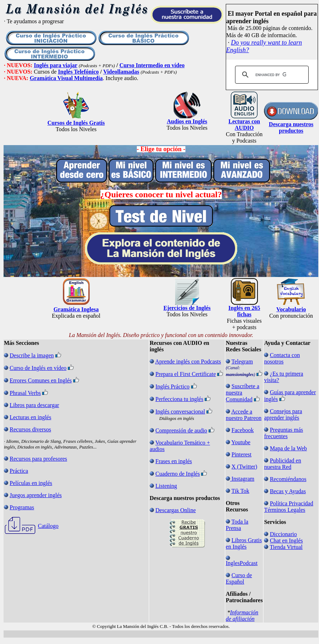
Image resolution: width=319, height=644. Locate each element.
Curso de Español (239, 578)
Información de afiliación (242, 616)
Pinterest (241, 454)
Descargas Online (176, 510)
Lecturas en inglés (30, 417)
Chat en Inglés (286, 541)
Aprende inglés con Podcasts (188, 361)
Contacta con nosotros (282, 358)
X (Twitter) (244, 467)
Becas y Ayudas (288, 491)
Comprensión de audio (181, 430)
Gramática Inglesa (76, 309)
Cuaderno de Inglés (178, 474)
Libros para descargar (34, 405)
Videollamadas (121, 72)
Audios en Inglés (187, 121)
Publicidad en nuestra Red (283, 464)
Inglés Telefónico (78, 72)
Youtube (241, 442)
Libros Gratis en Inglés (244, 543)
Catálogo (48, 526)
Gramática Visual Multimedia (66, 78)
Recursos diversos (30, 429)
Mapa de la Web (288, 448)
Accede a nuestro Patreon (244, 415)
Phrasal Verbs (25, 393)
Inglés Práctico (173, 387)
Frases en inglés (174, 461)
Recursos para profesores (38, 459)
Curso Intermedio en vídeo (152, 65)
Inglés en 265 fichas (244, 311)
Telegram (242, 361)
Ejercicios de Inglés (187, 308)
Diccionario (283, 534)
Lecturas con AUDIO (244, 125)
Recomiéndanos (288, 479)
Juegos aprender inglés (36, 495)
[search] (271, 75)
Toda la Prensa (237, 525)
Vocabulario (291, 309)
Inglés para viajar (56, 65)
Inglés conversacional (180, 412)
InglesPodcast (242, 563)
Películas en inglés (31, 483)
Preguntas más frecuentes (283, 433)
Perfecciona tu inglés (179, 399)
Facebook (243, 430)
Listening (166, 486)
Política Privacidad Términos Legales (288, 507)
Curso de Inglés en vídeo (38, 368)
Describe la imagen (32, 355)
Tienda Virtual (286, 547)
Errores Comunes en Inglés (41, 380)
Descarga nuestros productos (291, 127)
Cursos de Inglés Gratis (76, 123)
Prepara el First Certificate (186, 374)
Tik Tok (240, 491)
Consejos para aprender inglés (283, 414)
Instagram (243, 479)
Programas (22, 507)
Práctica (19, 471)
